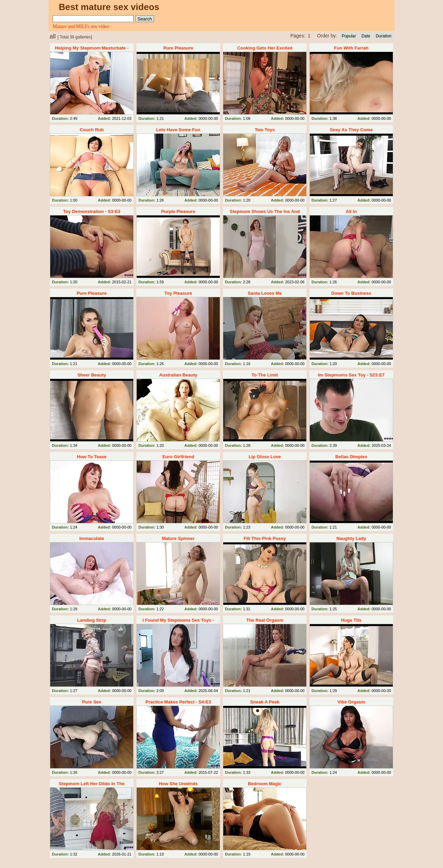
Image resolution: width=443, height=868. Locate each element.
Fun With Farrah (351, 48)
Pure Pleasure (178, 48)
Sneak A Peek (265, 702)
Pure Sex (92, 702)
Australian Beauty (178, 375)
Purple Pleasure (178, 211)
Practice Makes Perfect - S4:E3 (178, 702)
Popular (349, 36)
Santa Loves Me (265, 293)
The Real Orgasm (265, 620)
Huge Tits (351, 620)
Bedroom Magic (265, 784)
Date (366, 36)
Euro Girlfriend (178, 457)
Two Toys (265, 130)
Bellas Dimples (351, 457)
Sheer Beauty (92, 375)
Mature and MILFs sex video (81, 26)
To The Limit (265, 375)
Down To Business (351, 293)
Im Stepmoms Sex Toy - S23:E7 (351, 375)
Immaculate (92, 538)
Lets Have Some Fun (178, 130)
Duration (384, 36)
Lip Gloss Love (265, 457)
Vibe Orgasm (351, 702)
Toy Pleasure (178, 293)
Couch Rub (92, 130)
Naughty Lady (351, 538)
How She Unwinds (178, 784)
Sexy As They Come (351, 130)
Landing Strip (92, 620)
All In (351, 211)
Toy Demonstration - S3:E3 (92, 211)
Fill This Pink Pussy (265, 538)
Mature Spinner (178, 538)
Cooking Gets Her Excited (265, 48)
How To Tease (92, 457)
